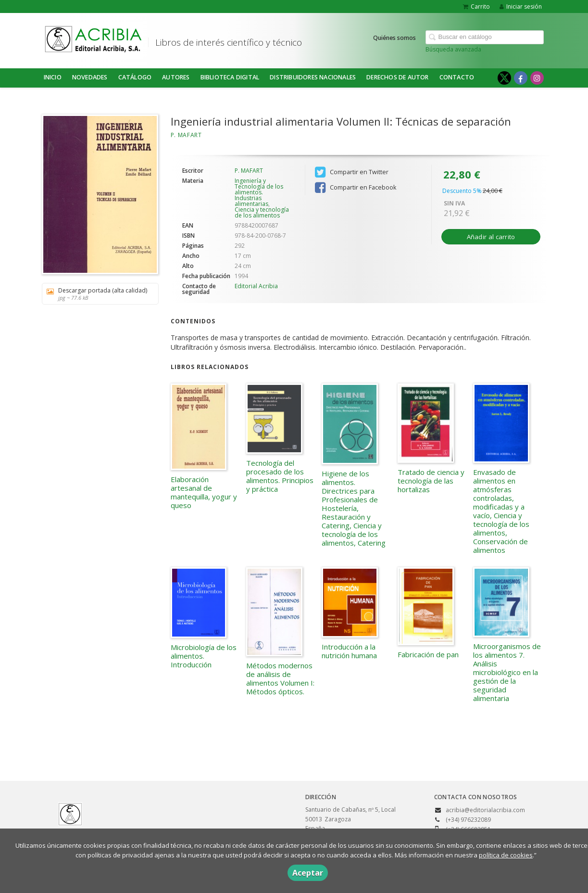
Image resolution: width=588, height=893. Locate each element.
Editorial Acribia (256, 286)
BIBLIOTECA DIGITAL (230, 77)
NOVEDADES (90, 77)
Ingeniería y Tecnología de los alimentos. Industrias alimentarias (259, 192)
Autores (176, 77)
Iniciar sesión (521, 6)
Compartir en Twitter (352, 172)
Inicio (53, 77)
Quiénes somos (394, 38)
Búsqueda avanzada (453, 49)
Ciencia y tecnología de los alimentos (262, 212)
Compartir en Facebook (356, 188)
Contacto (457, 77)
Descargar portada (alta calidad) (97, 294)
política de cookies (506, 855)
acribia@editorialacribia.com (485, 810)
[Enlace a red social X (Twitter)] (504, 78)
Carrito (476, 6)
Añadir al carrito (491, 237)
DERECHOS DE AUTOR (397, 77)
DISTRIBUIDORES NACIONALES (313, 77)
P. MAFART (186, 135)
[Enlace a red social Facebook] (521, 78)
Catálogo (135, 77)
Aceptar (308, 873)
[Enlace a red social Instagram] (537, 78)
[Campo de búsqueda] (485, 37)
